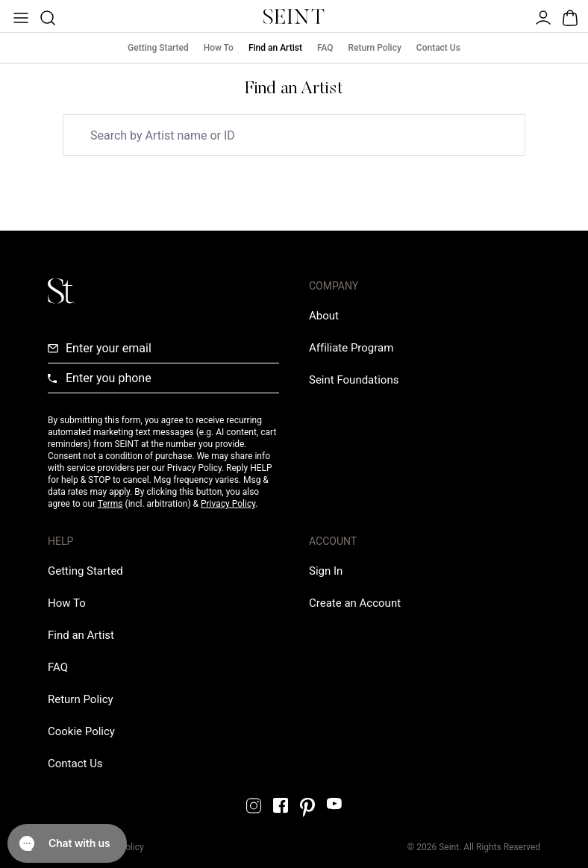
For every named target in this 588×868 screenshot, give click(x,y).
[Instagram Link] (254, 806)
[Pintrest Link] (307, 808)
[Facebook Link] (281, 805)
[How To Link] (67, 603)
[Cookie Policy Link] (81, 731)
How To (219, 48)
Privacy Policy (228, 504)
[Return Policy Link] (81, 699)
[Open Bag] (569, 16)
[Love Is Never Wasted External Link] (354, 380)
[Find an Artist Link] (81, 635)
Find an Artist (275, 48)
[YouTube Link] (334, 803)
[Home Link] (294, 16)
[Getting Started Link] (85, 571)
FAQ (325, 48)
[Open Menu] (19, 16)
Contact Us (438, 48)
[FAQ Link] (58, 667)
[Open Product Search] (46, 16)
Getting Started (158, 48)
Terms (110, 504)
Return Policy (375, 48)
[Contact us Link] (75, 764)
